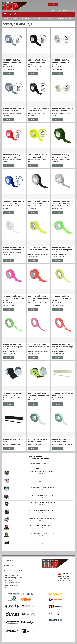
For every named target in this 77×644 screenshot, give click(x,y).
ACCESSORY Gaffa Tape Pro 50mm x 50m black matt (38, 202)
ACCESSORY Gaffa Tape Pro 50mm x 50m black (38, 109)
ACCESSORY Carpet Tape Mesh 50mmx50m (37, 440)
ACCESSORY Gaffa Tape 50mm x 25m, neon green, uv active (62, 250)
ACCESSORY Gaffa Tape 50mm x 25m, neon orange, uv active (38, 298)
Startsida (5, 19)
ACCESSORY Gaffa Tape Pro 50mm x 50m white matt (14, 249)
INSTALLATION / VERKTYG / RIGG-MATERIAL (40, 19)
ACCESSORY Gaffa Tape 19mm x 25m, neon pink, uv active (38, 347)
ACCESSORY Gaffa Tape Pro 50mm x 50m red (14, 156)
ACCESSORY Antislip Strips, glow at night (63, 394)
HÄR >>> (38, 461)
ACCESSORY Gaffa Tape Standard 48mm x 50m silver (12, 62)
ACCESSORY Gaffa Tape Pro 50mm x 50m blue (14, 202)
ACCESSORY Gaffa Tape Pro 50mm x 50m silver (14, 109)
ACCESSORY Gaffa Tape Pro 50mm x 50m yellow (38, 156)
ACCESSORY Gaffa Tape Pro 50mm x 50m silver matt (63, 202)
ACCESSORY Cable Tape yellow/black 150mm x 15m (38, 394)
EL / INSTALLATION (16, 19)
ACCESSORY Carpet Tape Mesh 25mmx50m (62, 440)
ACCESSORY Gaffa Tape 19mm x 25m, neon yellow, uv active (62, 298)
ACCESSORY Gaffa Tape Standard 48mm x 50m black (37, 62)
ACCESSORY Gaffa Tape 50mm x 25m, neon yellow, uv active (38, 250)
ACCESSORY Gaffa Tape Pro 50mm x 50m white (63, 109)
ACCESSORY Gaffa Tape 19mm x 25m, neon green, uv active (13, 347)
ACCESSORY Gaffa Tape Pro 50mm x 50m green (63, 156)
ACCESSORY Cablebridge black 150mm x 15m (13, 394)
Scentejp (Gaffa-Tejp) (64, 19)
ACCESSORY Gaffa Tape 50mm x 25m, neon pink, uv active (14, 298)
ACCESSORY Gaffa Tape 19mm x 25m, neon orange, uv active (63, 347)
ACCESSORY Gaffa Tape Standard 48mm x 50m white (61, 62)
